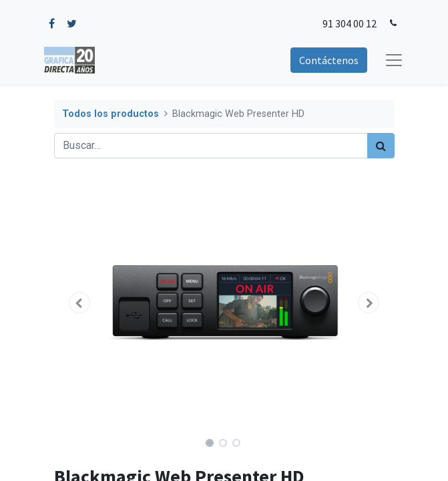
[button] (80, 303)
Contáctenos (329, 60)
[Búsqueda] (381, 146)
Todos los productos (110, 114)
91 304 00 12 (350, 23)
